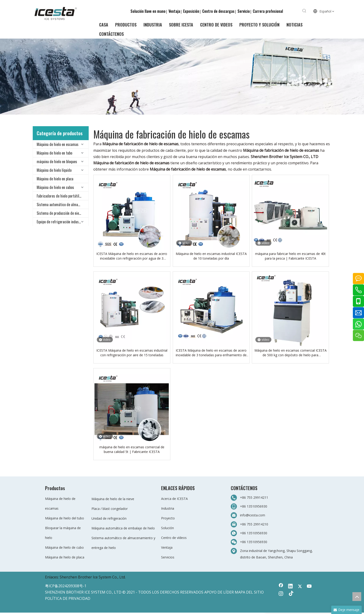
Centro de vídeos (174, 538)
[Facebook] (281, 587)
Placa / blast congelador (110, 509)
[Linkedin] (290, 587)
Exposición (191, 11)
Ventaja (174, 11)
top (357, 597)
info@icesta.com (253, 515)
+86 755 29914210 (254, 524)
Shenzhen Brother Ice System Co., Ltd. (93, 577)
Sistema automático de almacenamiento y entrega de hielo (63, 205)
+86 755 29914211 (254, 497)
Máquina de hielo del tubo (65, 518)
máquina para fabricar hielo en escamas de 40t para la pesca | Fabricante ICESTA (290, 256)
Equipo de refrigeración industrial (61, 222)
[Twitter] (300, 587)
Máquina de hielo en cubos (55, 187)
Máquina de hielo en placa (55, 179)
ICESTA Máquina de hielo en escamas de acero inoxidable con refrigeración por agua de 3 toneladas (132, 256)
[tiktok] (290, 594)
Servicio (244, 11)
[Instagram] (281, 594)
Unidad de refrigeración (109, 518)
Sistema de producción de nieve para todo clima (63, 213)
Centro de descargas (218, 11)
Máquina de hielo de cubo (64, 547)
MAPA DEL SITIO (249, 592)
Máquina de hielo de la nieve (113, 499)
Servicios (168, 557)
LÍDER (229, 592)
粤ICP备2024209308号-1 (66, 586)
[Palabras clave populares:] (304, 11)
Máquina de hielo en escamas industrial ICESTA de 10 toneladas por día (211, 256)
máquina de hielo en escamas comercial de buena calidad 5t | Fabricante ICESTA (132, 449)
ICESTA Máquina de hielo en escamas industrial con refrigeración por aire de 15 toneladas (132, 353)
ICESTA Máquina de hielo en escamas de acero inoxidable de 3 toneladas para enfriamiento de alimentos (211, 353)
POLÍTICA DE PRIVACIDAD (68, 598)
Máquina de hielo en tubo (54, 153)
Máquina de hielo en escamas (58, 144)
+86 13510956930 (254, 506)
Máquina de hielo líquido (54, 170)
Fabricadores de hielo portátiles (60, 196)
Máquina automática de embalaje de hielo (123, 528)
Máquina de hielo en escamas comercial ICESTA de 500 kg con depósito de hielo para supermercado (291, 353)
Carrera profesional (268, 11)
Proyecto (168, 518)
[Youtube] (309, 587)
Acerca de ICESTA (174, 499)
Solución (167, 528)
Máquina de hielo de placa (65, 557)
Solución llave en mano (148, 11)
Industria (168, 508)
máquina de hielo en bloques (57, 162)
